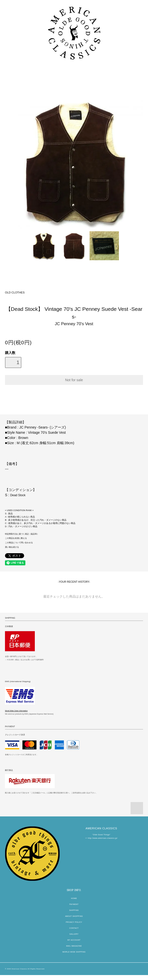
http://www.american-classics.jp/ (103, 838)
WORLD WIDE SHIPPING (74, 952)
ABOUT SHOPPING (74, 916)
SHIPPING (74, 910)
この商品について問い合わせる (19, 543)
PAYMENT (74, 904)
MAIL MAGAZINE (74, 946)
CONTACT (74, 928)
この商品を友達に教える (16, 538)
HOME (74, 898)
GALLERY (74, 934)
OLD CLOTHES (15, 292)
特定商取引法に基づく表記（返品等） (22, 534)
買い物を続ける (12, 547)
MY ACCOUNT (74, 940)
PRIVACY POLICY (74, 922)
